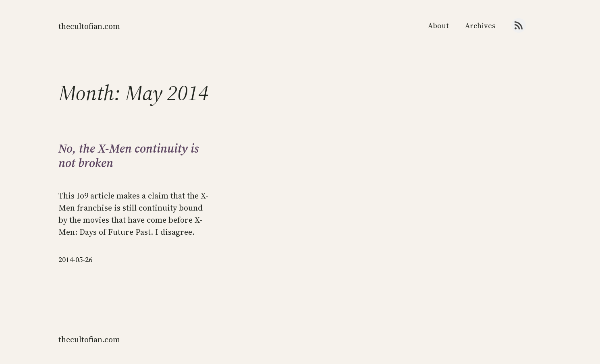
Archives (480, 26)
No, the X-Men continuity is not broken (129, 156)
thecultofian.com (89, 26)
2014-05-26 (75, 260)
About (438, 26)
